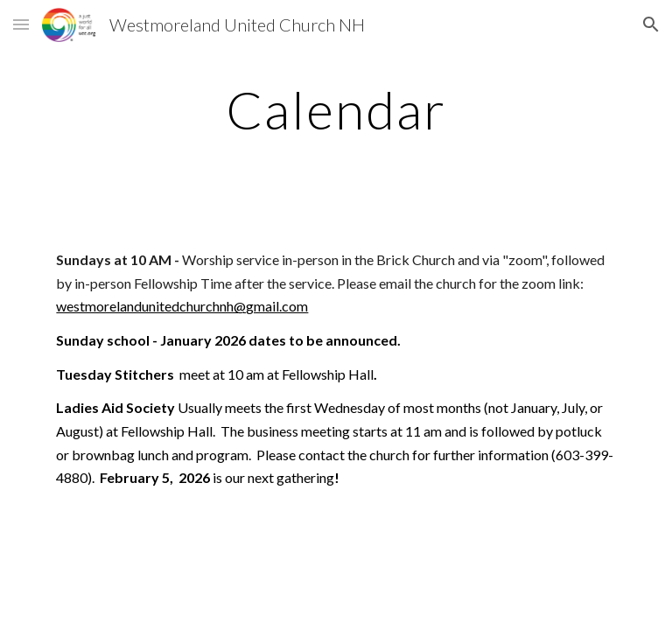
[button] (21, 24)
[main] (336, 109)
